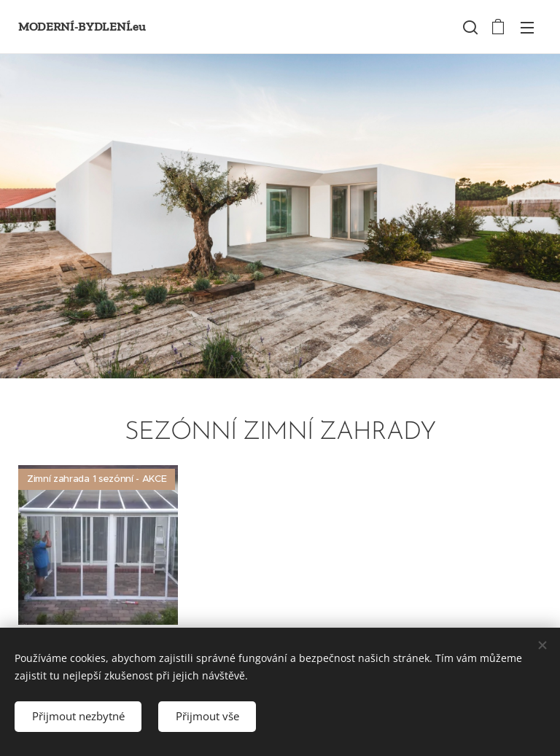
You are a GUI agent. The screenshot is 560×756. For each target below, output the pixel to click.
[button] (469, 27)
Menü (527, 28)
